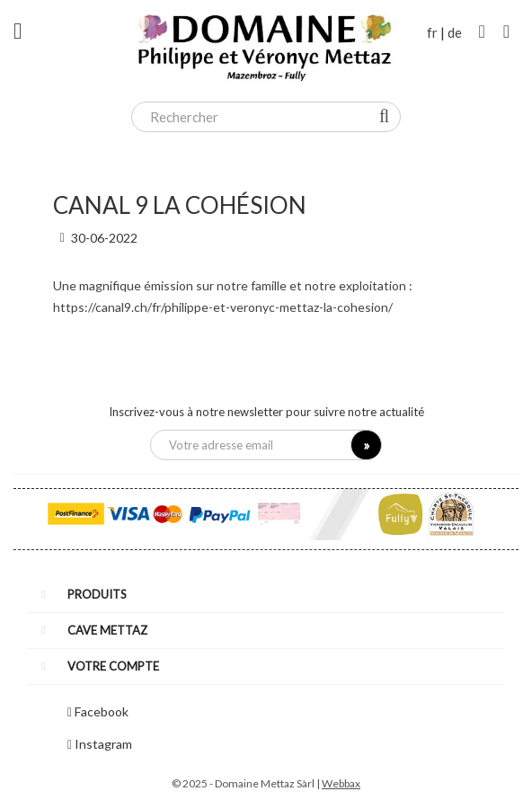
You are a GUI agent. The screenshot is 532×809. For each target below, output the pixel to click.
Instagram (103, 744)
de (455, 32)
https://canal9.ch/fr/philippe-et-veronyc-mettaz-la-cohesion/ (223, 307)
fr (432, 32)
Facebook (102, 711)
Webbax (341, 783)
